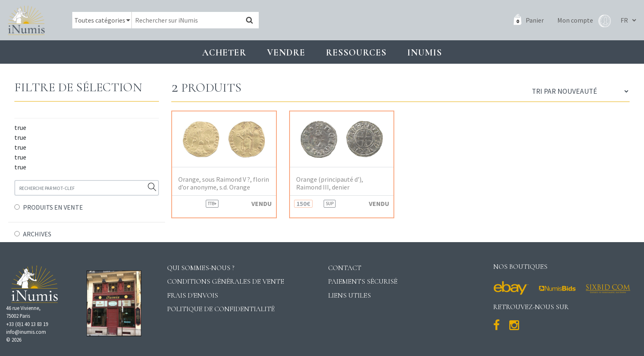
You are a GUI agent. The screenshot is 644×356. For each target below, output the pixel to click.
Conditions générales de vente (226, 281)
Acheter (224, 52)
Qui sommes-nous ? (201, 268)
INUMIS (424, 52)
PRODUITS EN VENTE (53, 207)
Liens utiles (350, 295)
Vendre (286, 52)
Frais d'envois (193, 295)
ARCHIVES (37, 234)
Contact (345, 268)
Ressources (356, 52)
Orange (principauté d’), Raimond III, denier (330, 183)
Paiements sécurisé (363, 281)
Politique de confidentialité (221, 309)
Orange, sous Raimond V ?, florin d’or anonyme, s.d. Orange (224, 183)
